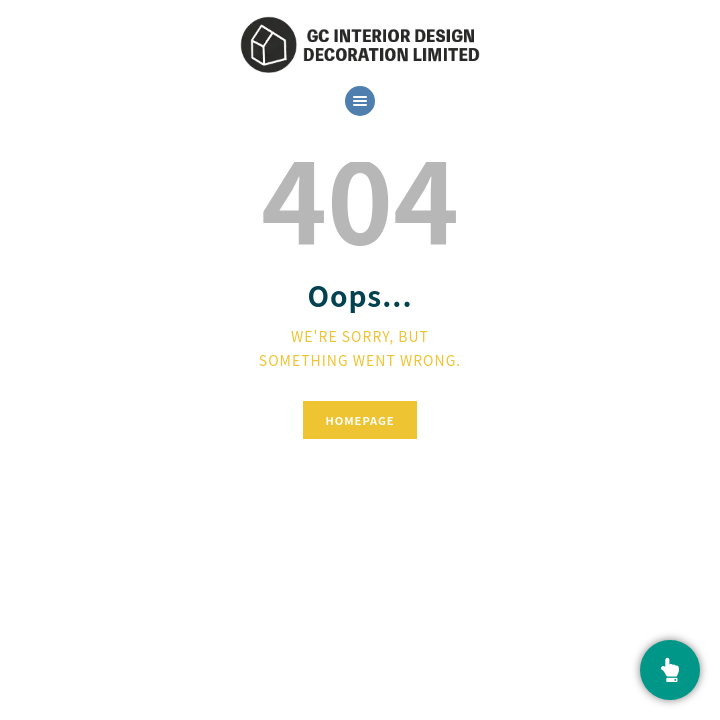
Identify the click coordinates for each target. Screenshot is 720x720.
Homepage (359, 420)
